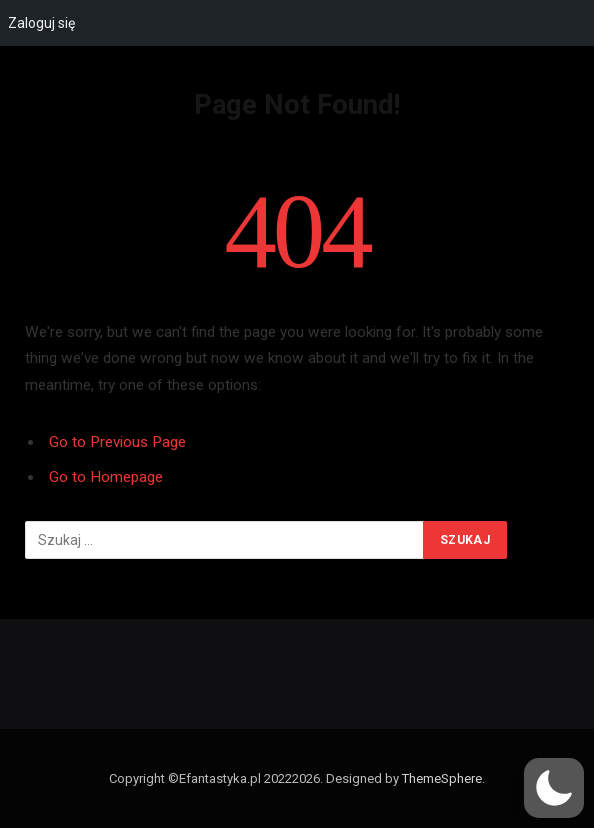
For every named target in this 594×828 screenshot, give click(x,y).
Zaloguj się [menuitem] (41, 23)
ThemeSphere (442, 778)
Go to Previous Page (117, 442)
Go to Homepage (106, 477)
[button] (554, 788)
